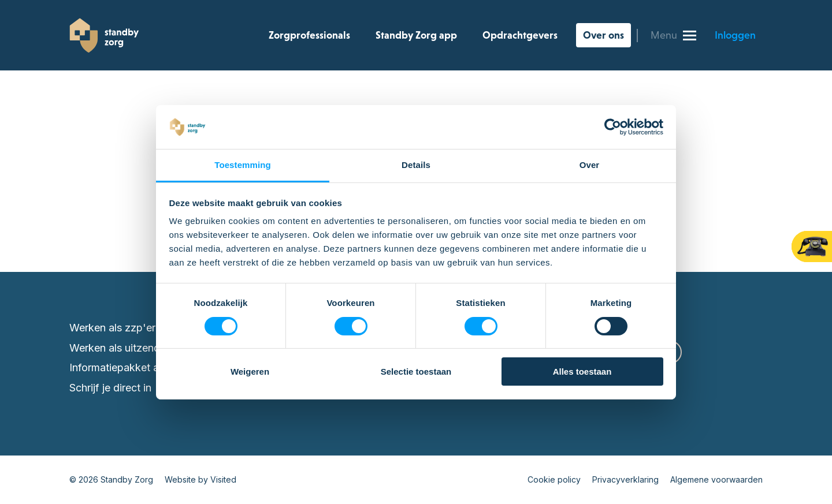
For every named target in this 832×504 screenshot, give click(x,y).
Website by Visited (200, 479)
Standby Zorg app (416, 35)
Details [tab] (416, 165)
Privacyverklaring (625, 479)
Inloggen (735, 35)
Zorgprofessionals (309, 35)
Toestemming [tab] (243, 165)
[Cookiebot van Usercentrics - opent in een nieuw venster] (613, 127)
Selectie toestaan (416, 372)
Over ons (603, 35)
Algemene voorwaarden (716, 479)
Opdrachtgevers (520, 35)
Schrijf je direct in (110, 388)
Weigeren (250, 372)
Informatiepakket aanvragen (136, 367)
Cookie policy (554, 479)
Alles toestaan (582, 372)
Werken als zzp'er (112, 328)
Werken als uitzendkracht (130, 348)
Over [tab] (590, 165)
